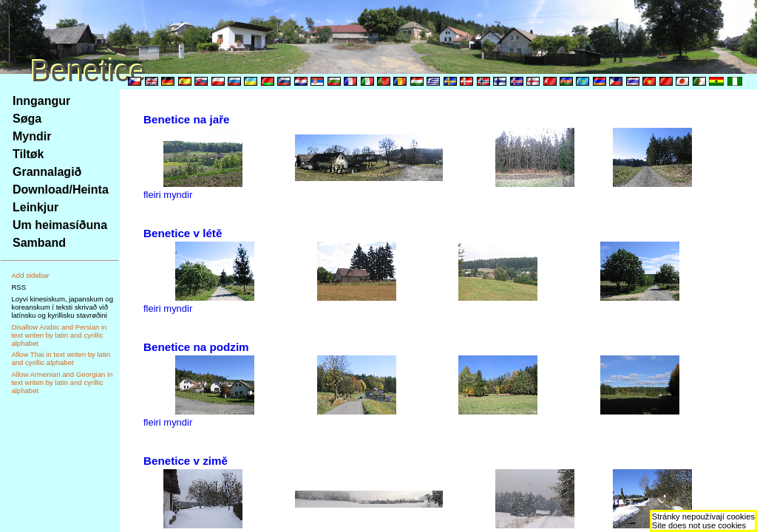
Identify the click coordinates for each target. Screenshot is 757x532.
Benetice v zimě (186, 461)
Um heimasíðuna (60, 225)
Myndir (32, 136)
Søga (27, 119)
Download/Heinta (61, 190)
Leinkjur (35, 207)
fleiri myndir (168, 195)
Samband (39, 243)
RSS (18, 287)
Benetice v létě (183, 233)
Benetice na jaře (187, 119)
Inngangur (41, 101)
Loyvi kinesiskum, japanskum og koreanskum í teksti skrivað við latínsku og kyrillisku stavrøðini (62, 307)
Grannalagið (47, 172)
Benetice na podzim (196, 347)
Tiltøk (28, 154)
